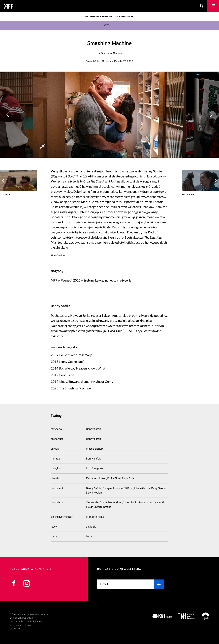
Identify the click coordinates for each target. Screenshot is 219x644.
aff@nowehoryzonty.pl (22, 618)
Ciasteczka (15, 629)
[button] (211, 115)
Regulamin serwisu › (20, 625)
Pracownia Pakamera (32, 621)
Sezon (108, 25)
